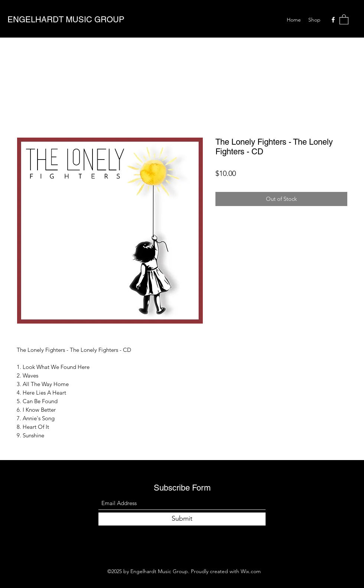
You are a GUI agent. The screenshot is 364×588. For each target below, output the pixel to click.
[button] (344, 19)
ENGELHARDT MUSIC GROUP (66, 20)
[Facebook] (333, 20)
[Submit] (182, 519)
